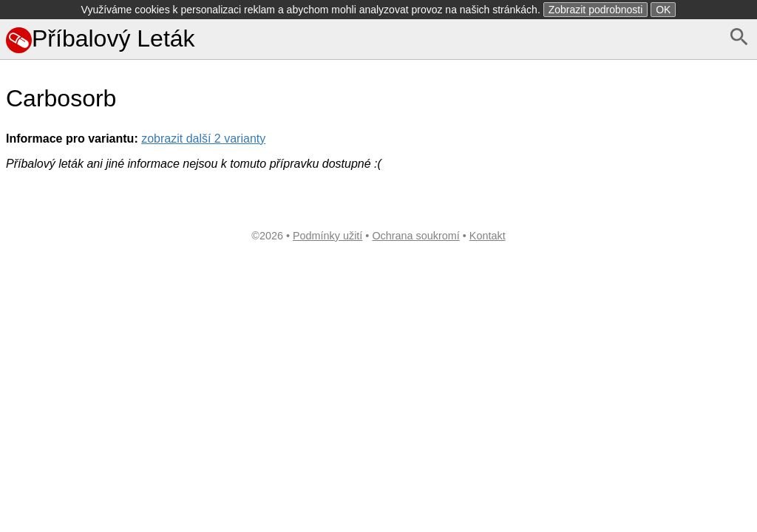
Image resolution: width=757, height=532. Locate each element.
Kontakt (488, 236)
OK (663, 10)
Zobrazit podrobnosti (596, 10)
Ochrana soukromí (415, 236)
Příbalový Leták (101, 38)
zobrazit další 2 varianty (203, 139)
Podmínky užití (327, 236)
